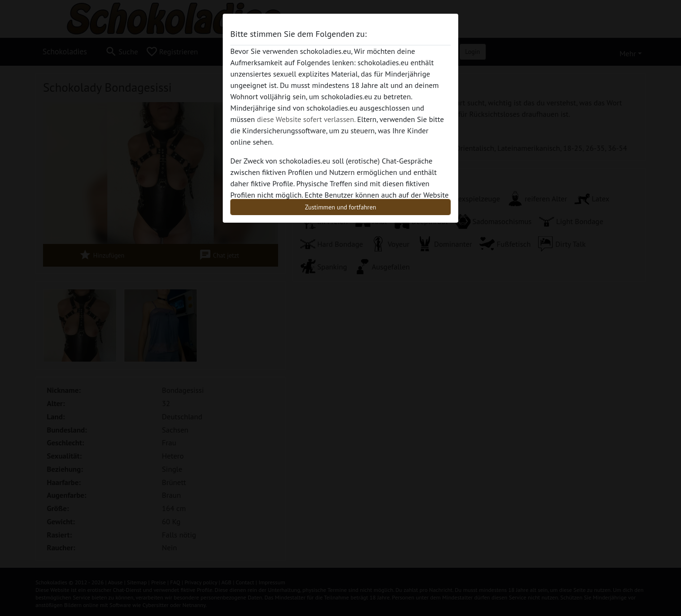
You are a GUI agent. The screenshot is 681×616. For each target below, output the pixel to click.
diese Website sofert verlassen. (306, 119)
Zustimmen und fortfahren (341, 207)
